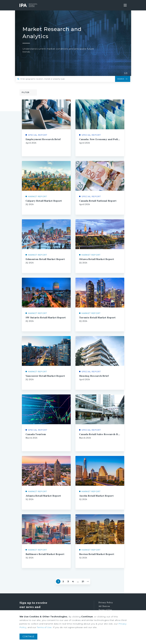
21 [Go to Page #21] (83, 575)
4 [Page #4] (73, 575)
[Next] (88, 575)
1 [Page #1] (58, 575)
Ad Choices (104, 600)
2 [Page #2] (63, 575)
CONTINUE (28, 637)
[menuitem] (113, 596)
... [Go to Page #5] (78, 575)
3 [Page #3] (68, 575)
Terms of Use (105, 604)
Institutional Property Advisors (28, 5)
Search (121, 79)
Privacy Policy (106, 596)
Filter (26, 92)
